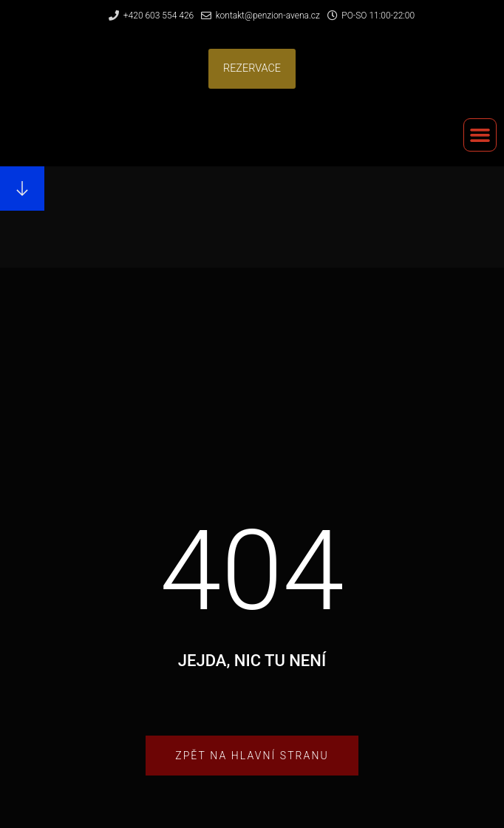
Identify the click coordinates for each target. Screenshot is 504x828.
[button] (252, 69)
